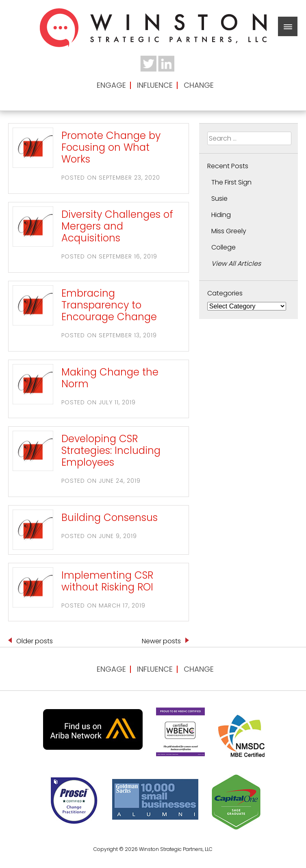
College (224, 247)
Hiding (221, 215)
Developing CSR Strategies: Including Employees (111, 451)
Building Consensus (110, 518)
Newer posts (161, 641)
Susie (219, 199)
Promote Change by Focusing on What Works (111, 148)
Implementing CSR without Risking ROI (107, 581)
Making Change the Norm (110, 378)
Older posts (35, 641)
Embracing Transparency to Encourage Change (109, 305)
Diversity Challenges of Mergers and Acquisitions (117, 226)
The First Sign (231, 182)
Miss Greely (229, 231)
